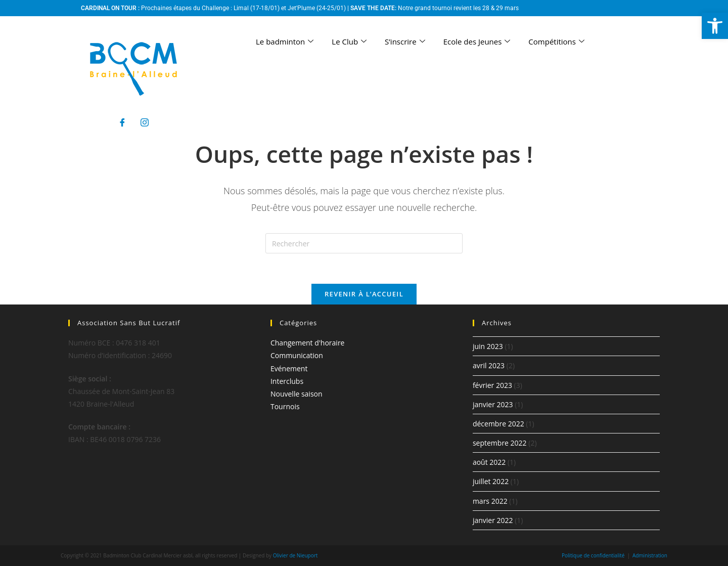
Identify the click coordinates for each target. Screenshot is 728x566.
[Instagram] (145, 122)
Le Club (349, 41)
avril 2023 (489, 365)
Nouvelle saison (297, 394)
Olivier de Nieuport (295, 555)
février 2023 (492, 385)
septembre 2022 (500, 443)
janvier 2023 (493, 404)
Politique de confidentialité (593, 555)
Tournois (285, 406)
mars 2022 (490, 501)
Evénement (289, 368)
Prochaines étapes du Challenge (185, 8)
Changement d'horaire (308, 343)
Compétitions (556, 41)
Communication (297, 355)
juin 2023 (488, 346)
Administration (650, 555)
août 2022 (489, 462)
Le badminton (285, 41)
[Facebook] (122, 122)
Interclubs (287, 381)
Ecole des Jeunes (477, 41)
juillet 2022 (491, 481)
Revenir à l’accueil (364, 294)
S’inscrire (405, 41)
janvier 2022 (493, 520)
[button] (715, 26)
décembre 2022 (498, 424)
